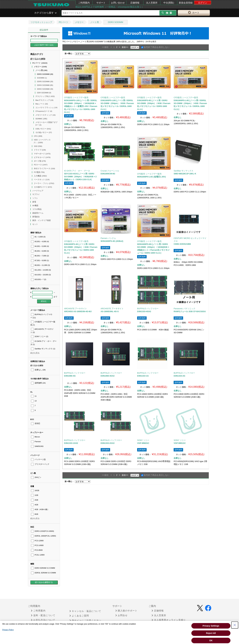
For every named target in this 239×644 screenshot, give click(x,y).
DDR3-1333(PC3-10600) (43, 531)
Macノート (42, 104)
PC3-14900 (37, 545)
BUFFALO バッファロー (148, 309)
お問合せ (121, 615)
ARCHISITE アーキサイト (76, 309)
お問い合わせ (118, 3)
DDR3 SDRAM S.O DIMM (43, 568)
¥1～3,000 (38, 237)
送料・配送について (43, 615)
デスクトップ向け (45, 96)
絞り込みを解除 (38, 59)
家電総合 (36, 217)
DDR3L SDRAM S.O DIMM (43, 573)
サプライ (36, 194)
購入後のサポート (126, 611)
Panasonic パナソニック (184, 309)
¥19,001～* (39, 279)
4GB (35, 505)
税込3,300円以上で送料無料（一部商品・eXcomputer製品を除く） (110, 7)
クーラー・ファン (44, 183)
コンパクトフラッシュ (46, 108)
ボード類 (40, 161)
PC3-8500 (37, 550)
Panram (36, 442)
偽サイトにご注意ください (85, 620)
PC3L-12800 (38, 555)
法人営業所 (152, 3)
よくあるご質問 (79, 616)
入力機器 (40, 176)
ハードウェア (38, 191)
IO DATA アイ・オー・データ (77, 171)
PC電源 (39, 172)
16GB (35, 490)
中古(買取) (169, 3)
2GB (35, 500)
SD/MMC (41, 119)
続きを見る (35, 353)
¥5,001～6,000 (40, 251)
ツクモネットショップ (41, 22)
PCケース (41, 165)
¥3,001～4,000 (40, 241)
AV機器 (36, 206)
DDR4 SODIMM (45, 85)
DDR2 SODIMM (45, 89)
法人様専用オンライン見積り (169, 620)
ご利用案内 (84, 3)
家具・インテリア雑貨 (42, 220)
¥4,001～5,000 (40, 246)
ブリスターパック (40, 464)
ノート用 (95, 22)
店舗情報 (135, 3)
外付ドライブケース (44, 169)
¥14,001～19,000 (41, 275)
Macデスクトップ (44, 100)
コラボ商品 (37, 209)
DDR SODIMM (44, 93)
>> (127, 47)
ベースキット (42, 180)
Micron (36, 437)
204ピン (36, 477)
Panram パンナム (108, 238)
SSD (38, 146)
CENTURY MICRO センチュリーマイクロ (190, 240)
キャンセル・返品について (85, 611)
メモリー (79, 22)
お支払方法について (43, 620)
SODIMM (42, 78)
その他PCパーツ (43, 187)
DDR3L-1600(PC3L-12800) (44, 536)
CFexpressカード (44, 111)
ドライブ (40, 150)
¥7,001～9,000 (40, 260)
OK (211, 640)
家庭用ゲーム (38, 213)
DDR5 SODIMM (45, 82)
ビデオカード (42, 157)
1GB (35, 495)
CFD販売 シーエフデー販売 (76, 97)
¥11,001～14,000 (41, 270)
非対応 (36, 423)
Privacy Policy (8, 630)
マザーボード (42, 154)
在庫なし (38, 370)
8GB (35, 514)
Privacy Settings (211, 626)
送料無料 (38, 383)
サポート (101, 3)
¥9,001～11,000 (40, 265)
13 (34, 401)
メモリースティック (46, 115)
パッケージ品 (38, 459)
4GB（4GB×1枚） (40, 509)
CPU (38, 136)
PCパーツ (63, 22)
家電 (34, 202)
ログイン (203, 3)
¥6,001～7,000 (40, 256)
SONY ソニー (40, 336)
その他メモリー (44, 132)
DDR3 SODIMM (116, 22)
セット (35, 224)
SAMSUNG (37, 446)
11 (34, 396)
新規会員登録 (186, 3)
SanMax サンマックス (43, 349)
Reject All (211, 633)
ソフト (35, 198)
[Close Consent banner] (235, 625)
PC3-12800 (37, 541)
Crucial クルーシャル (110, 171)
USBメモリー (43, 129)
